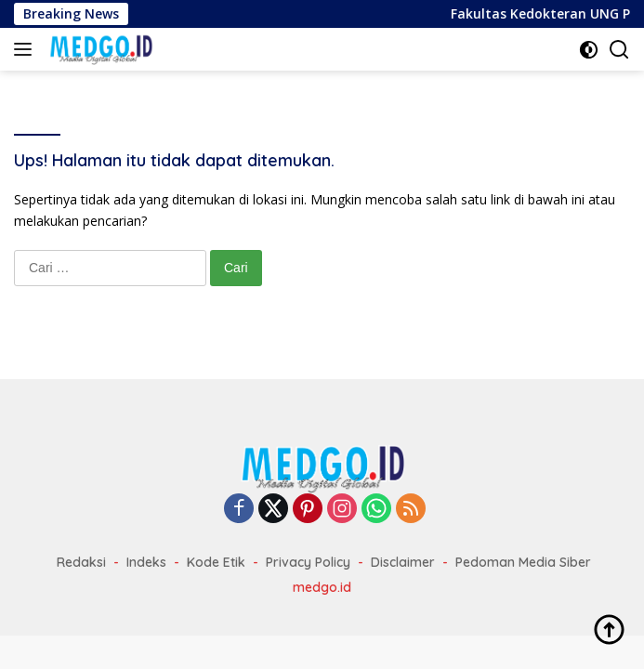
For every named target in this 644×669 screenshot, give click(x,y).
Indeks (146, 562)
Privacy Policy (308, 562)
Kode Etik (216, 562)
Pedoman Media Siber (523, 562)
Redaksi (81, 562)
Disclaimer (403, 562)
